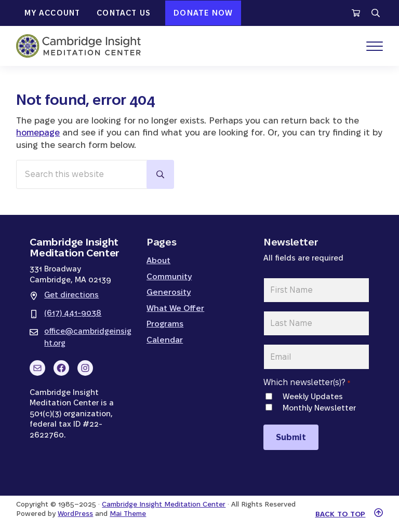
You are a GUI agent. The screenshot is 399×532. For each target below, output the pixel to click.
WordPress (75, 514)
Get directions (71, 295)
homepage (38, 132)
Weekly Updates (313, 396)
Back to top (341, 514)
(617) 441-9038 (73, 313)
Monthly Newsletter (319, 408)
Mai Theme (128, 514)
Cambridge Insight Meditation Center (164, 504)
